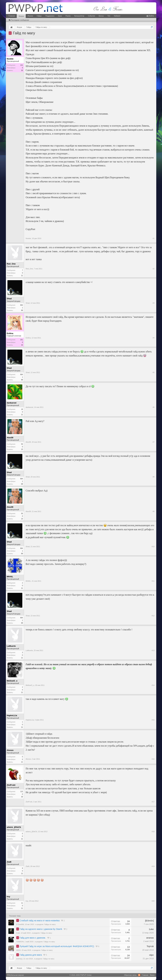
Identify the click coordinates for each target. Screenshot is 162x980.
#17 (153, 802)
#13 (153, 650)
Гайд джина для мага (31, 955)
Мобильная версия (16, 975)
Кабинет (117, 16)
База (60, 16)
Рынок (68, 16)
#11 (153, 581)
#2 (153, 269)
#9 (153, 511)
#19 (153, 866)
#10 (153, 547)
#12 (153, 616)
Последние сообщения (19, 20)
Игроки (30, 16)
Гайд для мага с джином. (33, 938)
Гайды (39, 16)
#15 (153, 720)
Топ (109, 16)
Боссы (101, 16)
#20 (153, 901)
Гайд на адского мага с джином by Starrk (41, 929)
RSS (139, 975)
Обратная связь (130, 975)
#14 (153, 685)
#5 (153, 372)
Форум (21, 16)
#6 (153, 407)
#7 (153, 442)
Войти (150, 16)
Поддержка (50, 16)
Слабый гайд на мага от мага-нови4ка (40, 921)
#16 (153, 759)
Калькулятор (79, 16)
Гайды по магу (50, 924)
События (91, 16)
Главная (12, 16)
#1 (153, 238)
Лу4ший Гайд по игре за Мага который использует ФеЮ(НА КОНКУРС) (57, 946)
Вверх (152, 975)
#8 (153, 477)
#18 (153, 832)
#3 (153, 303)
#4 (153, 338)
